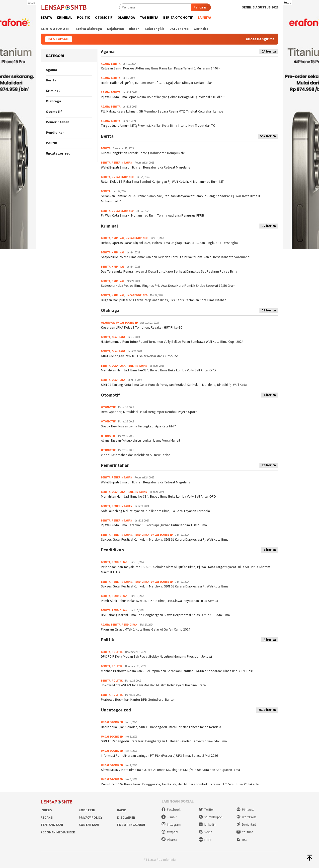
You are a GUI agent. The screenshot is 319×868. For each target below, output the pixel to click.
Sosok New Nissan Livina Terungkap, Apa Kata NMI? (138, 426)
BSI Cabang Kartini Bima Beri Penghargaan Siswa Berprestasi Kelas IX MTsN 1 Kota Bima (165, 615)
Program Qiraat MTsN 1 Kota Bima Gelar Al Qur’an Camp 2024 (146, 629)
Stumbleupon (211, 817)
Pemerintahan (58, 122)
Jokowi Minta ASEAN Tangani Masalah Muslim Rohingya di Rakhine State (153, 685)
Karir (121, 810)
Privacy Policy (90, 818)
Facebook (171, 810)
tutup (31, 2)
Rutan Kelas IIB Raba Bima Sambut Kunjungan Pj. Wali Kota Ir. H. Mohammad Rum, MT (162, 181)
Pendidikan (55, 132)
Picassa (169, 840)
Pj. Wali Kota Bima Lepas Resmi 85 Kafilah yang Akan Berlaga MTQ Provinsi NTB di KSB (164, 97)
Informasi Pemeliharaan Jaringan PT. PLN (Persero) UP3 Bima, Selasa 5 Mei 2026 (159, 755)
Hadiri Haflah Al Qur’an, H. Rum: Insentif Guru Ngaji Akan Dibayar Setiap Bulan (157, 83)
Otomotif (54, 112)
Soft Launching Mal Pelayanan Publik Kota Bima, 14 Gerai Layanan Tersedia (155, 511)
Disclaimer (126, 818)
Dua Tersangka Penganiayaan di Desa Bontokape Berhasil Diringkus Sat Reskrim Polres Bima (169, 271)
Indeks (46, 810)
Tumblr (169, 817)
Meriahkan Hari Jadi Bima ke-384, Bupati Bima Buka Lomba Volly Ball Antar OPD (158, 370)
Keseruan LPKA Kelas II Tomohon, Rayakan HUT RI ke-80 (142, 327)
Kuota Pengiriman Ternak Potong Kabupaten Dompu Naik (143, 153)
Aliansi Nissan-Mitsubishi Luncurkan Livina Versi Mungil (140, 440)
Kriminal (53, 91)
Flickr (205, 840)
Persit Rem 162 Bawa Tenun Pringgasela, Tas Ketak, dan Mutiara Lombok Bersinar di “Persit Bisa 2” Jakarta (180, 784)
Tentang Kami (52, 825)
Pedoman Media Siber (58, 832)
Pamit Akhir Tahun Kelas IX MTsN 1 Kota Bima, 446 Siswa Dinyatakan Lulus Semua (159, 601)
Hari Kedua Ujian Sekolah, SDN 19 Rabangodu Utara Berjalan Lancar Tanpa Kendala (161, 727)
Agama (51, 70)
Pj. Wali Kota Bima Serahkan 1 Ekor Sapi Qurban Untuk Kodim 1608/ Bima (154, 525)
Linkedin (207, 825)
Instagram (171, 825)
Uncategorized (58, 153)
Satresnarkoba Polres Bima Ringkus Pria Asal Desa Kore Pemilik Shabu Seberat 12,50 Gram (168, 286)
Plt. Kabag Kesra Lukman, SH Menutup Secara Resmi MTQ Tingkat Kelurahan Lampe (162, 111)
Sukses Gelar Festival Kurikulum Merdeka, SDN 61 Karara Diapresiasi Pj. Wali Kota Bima (165, 539)
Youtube (245, 832)
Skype (205, 832)
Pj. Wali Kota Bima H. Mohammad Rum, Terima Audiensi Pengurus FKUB (153, 215)
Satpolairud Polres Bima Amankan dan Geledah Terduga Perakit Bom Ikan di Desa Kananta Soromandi (176, 257)
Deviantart (246, 825)
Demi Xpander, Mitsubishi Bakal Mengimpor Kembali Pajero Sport (149, 412)
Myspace (170, 832)
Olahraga (53, 101)
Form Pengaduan (131, 825)
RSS (242, 840)
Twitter (206, 810)
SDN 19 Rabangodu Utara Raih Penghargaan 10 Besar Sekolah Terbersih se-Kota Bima (164, 741)
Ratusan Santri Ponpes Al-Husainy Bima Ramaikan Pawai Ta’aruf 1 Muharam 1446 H (161, 68)
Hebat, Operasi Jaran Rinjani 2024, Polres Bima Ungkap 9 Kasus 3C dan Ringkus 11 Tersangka (169, 243)
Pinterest (245, 810)
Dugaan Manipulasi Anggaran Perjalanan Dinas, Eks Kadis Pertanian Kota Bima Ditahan (164, 300)
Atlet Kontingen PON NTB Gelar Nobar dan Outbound (140, 356)
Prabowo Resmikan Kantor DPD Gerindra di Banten (138, 699)
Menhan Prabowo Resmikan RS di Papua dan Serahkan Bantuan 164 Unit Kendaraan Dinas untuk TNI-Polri (177, 671)
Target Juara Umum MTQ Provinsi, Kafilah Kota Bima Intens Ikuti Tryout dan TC (158, 125)
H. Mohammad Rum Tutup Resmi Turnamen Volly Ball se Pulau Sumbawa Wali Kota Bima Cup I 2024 (172, 342)
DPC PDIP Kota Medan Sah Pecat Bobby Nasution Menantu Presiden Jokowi (156, 656)
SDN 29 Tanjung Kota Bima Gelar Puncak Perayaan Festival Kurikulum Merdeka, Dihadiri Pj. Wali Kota (174, 385)
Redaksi (47, 818)
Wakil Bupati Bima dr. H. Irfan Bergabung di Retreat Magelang (146, 167)
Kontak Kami (89, 825)
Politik (51, 143)
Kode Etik (87, 810)
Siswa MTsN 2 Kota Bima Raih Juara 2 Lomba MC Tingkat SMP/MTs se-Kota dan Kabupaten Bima (170, 770)
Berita (51, 80)
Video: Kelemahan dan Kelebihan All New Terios (136, 455)
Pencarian (201, 7)
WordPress (246, 817)
